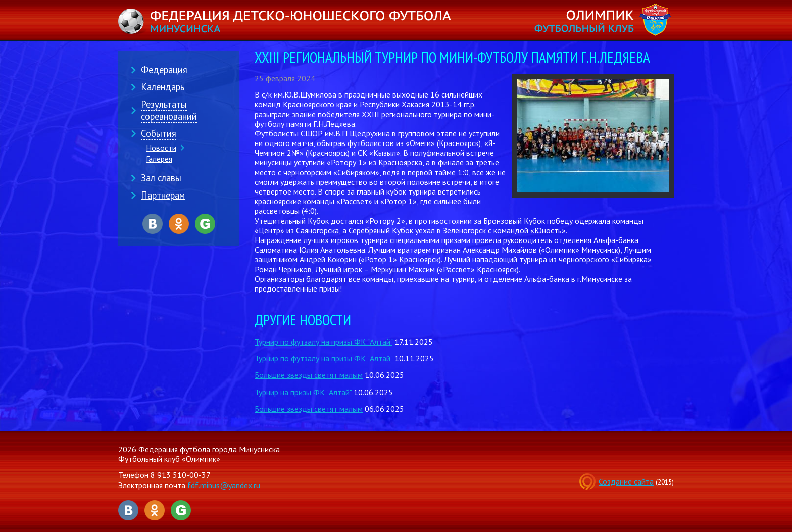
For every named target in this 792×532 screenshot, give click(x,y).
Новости (161, 148)
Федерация (164, 70)
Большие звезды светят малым (309, 375)
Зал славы (161, 178)
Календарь (163, 87)
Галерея (159, 159)
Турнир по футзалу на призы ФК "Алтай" (324, 342)
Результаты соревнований (169, 110)
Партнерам (163, 195)
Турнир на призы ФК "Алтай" (303, 392)
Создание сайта (626, 481)
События (159, 133)
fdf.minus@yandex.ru (224, 485)
